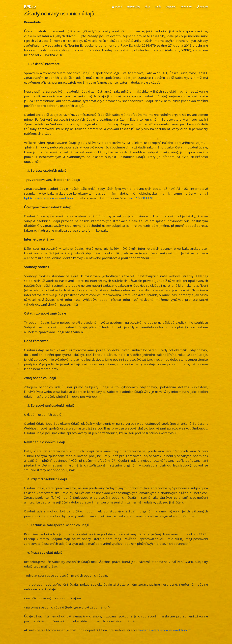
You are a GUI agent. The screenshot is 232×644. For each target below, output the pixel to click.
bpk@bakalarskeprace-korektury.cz (50, 198)
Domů (117, 7)
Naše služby (133, 7)
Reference (186, 7)
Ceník (158, 7)
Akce (147, 7)
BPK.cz (30, 7)
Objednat (171, 7)
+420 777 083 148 (140, 198)
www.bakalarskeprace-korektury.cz (165, 630)
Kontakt (202, 7)
